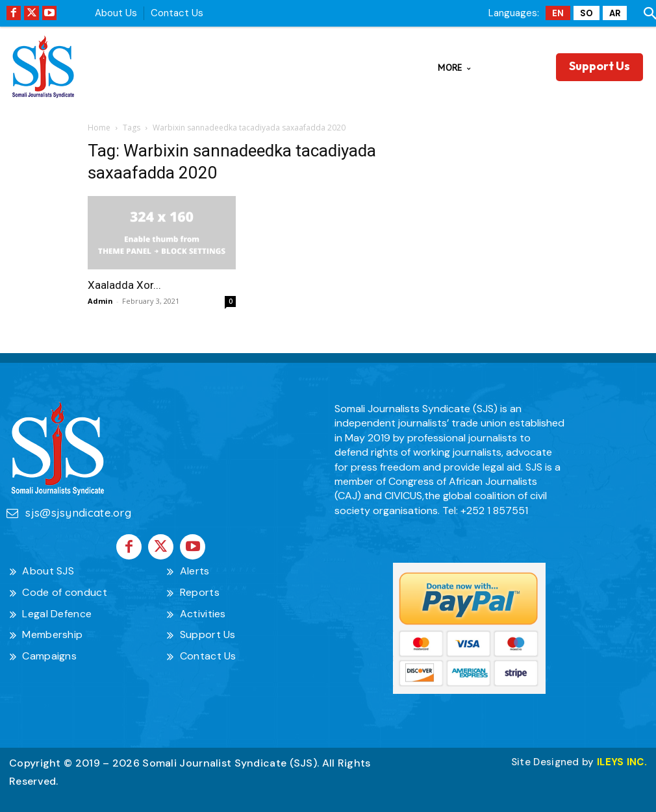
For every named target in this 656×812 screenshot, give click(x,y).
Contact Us (177, 13)
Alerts (195, 569)
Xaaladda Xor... (124, 285)
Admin (100, 301)
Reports (200, 590)
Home (99, 128)
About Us (116, 13)
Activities (203, 612)
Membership (52, 633)
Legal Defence (57, 612)
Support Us (208, 633)
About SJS (48, 569)
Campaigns (49, 654)
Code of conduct (65, 590)
